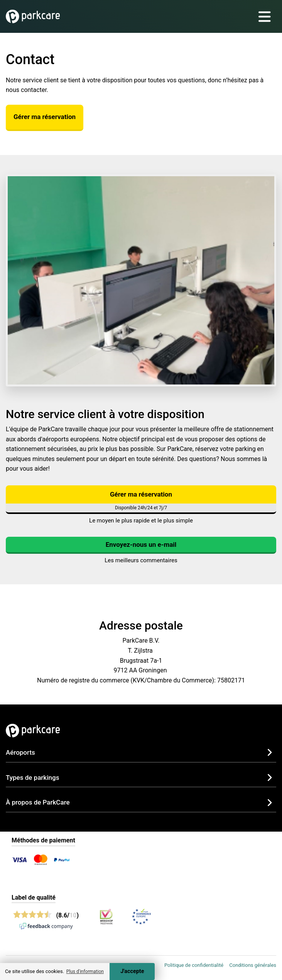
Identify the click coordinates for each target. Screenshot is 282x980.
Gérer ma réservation (45, 117)
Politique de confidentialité (194, 965)
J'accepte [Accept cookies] (132, 971)
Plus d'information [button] (85, 971)
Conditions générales (253, 965)
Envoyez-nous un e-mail (141, 544)
